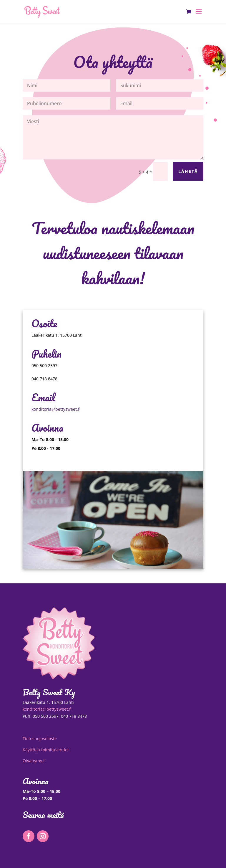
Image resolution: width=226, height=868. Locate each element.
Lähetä (188, 171)
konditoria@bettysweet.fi (56, 409)
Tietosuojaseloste (40, 739)
